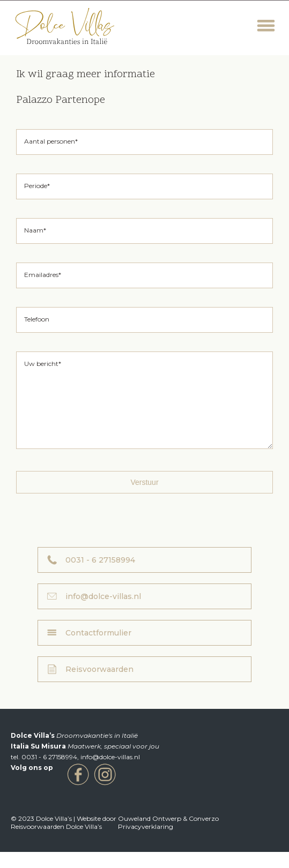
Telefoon (37, 319)
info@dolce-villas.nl (103, 612)
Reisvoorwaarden (99, 685)
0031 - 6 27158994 (100, 576)
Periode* (37, 186)
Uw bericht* (43, 364)
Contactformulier (98, 649)
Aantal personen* (51, 141)
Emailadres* (43, 275)
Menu (266, 26)
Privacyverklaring (146, 843)
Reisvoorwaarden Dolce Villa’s (56, 843)
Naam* (35, 230)
